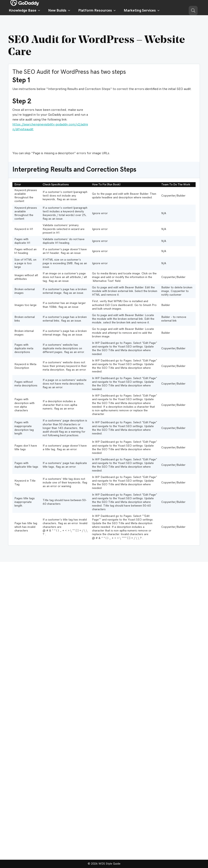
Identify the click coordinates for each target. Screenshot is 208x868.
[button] (193, 11)
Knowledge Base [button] (25, 11)
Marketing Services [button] (142, 11)
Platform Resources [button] (97, 11)
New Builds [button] (59, 11)
